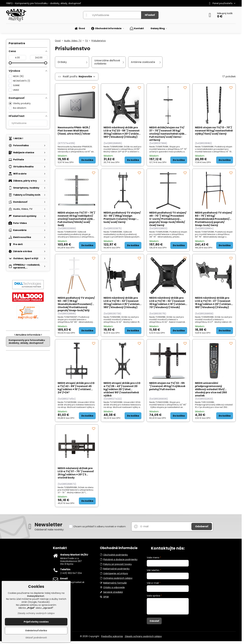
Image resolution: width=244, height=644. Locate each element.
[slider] (10, 63)
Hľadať (150, 15)
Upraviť (48, 608)
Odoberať (202, 526)
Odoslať (154, 621)
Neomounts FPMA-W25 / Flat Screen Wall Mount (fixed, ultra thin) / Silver (74, 131)
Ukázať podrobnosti (36, 638)
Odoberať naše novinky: (49, 530)
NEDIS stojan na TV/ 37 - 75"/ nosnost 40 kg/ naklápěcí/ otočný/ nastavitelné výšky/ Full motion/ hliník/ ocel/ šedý (77, 219)
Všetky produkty (20, 103)
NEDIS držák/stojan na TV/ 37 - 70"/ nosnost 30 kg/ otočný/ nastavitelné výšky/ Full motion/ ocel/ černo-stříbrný (168, 134)
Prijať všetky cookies (36, 622)
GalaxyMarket (36, 596)
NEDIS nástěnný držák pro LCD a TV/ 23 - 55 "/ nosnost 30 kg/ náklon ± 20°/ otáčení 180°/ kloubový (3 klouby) (122, 132)
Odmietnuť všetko (36, 631)
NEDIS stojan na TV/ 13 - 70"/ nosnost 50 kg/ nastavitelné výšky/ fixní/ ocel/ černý (214, 131)
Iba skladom (17, 108)
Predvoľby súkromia (112, 636)
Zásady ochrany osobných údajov (143, 636)
